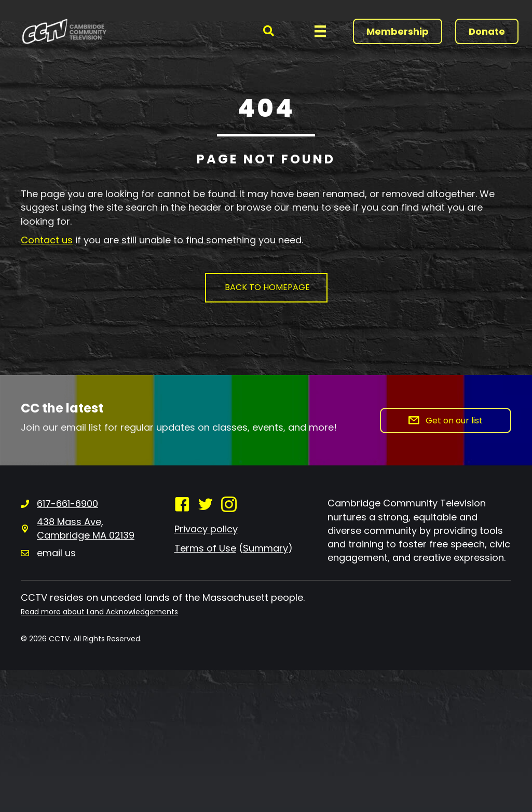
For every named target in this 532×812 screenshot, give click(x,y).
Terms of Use (205, 548)
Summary (265, 548)
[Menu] (320, 31)
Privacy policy (206, 529)
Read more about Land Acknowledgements (99, 612)
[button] (269, 31)
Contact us (47, 240)
